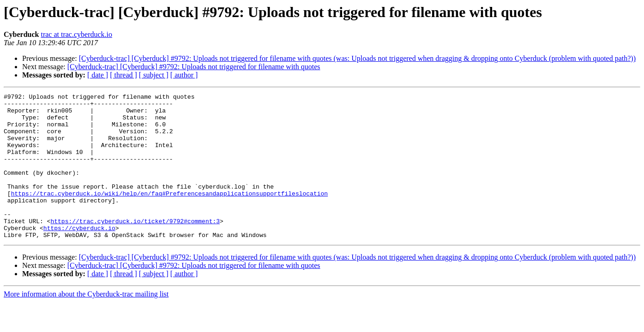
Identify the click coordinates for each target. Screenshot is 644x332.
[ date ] (98, 75)
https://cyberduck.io (79, 255)
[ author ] (184, 75)
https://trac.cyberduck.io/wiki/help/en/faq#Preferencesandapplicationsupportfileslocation (169, 214)
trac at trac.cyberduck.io (76, 34)
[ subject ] (154, 75)
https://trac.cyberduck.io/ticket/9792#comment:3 (135, 247)
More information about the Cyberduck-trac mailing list (86, 323)
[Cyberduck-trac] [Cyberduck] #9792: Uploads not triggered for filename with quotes (194, 67)
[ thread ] (123, 75)
